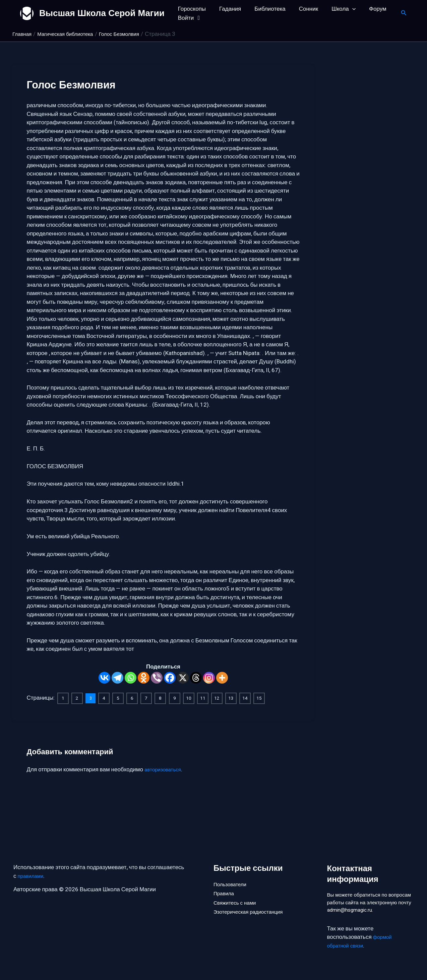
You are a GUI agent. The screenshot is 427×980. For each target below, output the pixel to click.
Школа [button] (334, 9)
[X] (183, 678)
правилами (32, 865)
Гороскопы (191, 9)
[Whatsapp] (131, 678)
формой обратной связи (361, 942)
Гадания (227, 9)
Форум (367, 9)
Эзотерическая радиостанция (253, 905)
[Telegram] (117, 678)
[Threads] (196, 678)
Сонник (301, 9)
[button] (343, 9)
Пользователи (232, 872)
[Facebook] (170, 678)
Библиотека (265, 9)
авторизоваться (165, 769)
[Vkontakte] (104, 678)
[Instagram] (209, 678)
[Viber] (157, 678)
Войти (189, 18)
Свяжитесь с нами (237, 894)
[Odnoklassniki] (144, 678)
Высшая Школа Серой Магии (102, 13)
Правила (225, 883)
